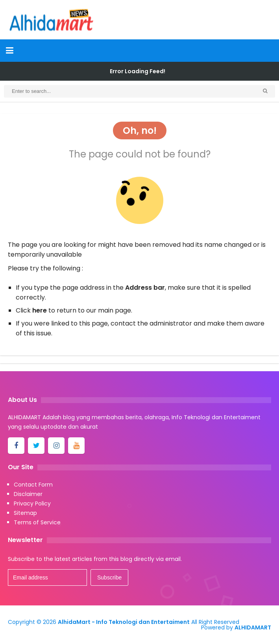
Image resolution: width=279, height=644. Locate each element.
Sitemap (25, 513)
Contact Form (33, 485)
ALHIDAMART (253, 627)
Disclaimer (28, 494)
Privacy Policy (32, 503)
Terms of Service (37, 522)
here (40, 310)
